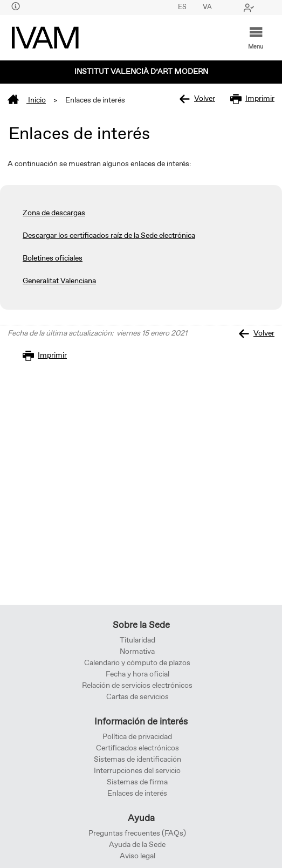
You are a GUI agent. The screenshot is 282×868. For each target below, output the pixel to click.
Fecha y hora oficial (137, 674)
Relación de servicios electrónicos (137, 686)
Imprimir (252, 99)
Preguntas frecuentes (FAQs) (137, 833)
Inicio (27, 100)
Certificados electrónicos (137, 748)
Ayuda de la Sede (137, 845)
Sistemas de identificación (137, 760)
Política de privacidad (137, 737)
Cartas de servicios (137, 697)
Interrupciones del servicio (137, 771)
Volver (197, 99)
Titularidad (137, 640)
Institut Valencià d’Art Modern (141, 72)
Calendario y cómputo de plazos (137, 663)
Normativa (137, 652)
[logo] (45, 38)
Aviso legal (137, 856)
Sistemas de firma (137, 782)
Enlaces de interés (137, 794)
